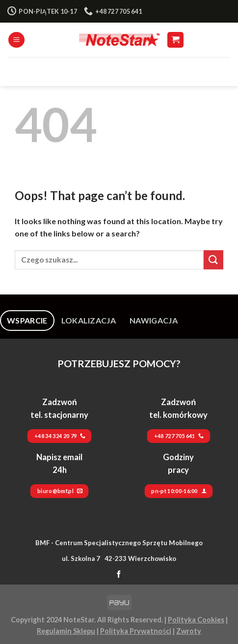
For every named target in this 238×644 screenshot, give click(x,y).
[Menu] (16, 40)
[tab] (27, 321)
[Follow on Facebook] (119, 575)
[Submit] (213, 260)
